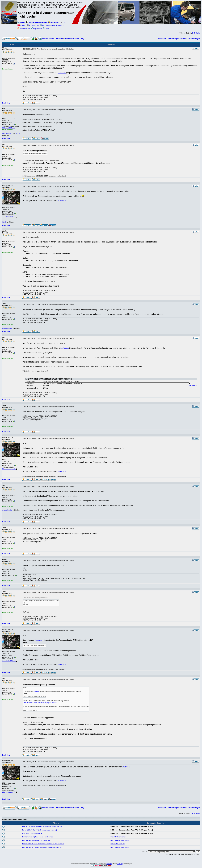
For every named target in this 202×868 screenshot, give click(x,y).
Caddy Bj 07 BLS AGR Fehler (32, 833)
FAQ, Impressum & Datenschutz (52, 26)
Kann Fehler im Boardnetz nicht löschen (36, 840)
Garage (21, 26)
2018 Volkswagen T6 (10, 217)
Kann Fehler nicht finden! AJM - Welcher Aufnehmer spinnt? (43, 847)
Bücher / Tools (33, 26)
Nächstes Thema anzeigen (190, 39)
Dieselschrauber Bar (118, 844)
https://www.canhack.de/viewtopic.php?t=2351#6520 (41, 703)
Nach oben (6, 103)
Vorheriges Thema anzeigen (168, 39)
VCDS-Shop (120, 864)
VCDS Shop (62, 201)
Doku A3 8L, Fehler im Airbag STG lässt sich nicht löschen (42, 826)
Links (63, 22)
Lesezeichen (53, 22)
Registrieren (37, 29)
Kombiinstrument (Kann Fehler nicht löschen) (38, 837)
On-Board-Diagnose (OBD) (74, 39)
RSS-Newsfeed (24, 29)
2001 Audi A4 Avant (8, 128)
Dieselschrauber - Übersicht (52, 39)
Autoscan (62, 73)
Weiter (198, 33)
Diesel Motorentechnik (118, 837)
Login (46, 29)
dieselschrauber (7, 133)
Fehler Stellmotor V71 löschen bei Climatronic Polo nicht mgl (43, 844)
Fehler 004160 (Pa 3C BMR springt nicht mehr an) (39, 830)
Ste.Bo (18, 133)
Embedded (109, 864)
